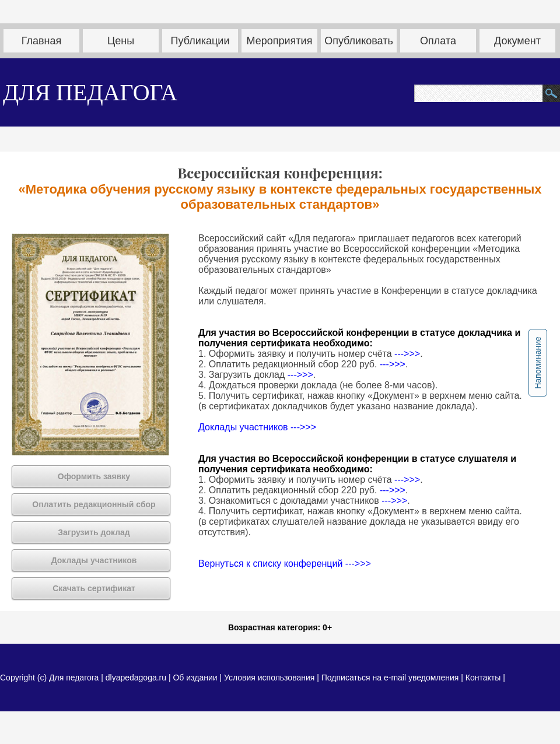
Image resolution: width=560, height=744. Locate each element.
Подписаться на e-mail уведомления (390, 678)
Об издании (195, 678)
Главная (42, 41)
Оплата (438, 41)
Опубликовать (359, 41)
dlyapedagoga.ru (137, 678)
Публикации (200, 41)
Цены (121, 41)
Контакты (483, 678)
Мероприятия (280, 41)
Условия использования (269, 678)
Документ (517, 41)
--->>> (407, 354)
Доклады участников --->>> (257, 427)
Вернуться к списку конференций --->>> (285, 564)
